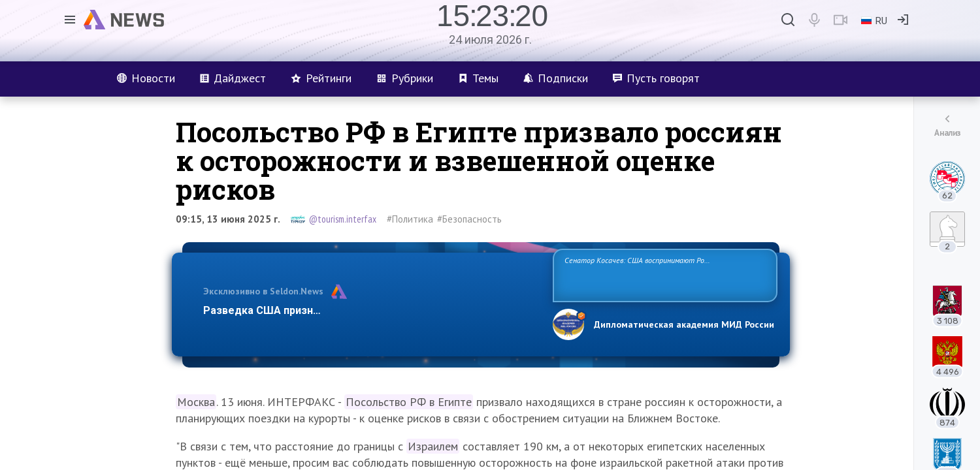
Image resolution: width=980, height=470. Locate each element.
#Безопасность (469, 219)
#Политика (410, 219)
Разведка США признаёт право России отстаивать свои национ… (371, 310)
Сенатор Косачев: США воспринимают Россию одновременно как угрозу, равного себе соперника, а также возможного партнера (663, 274)
